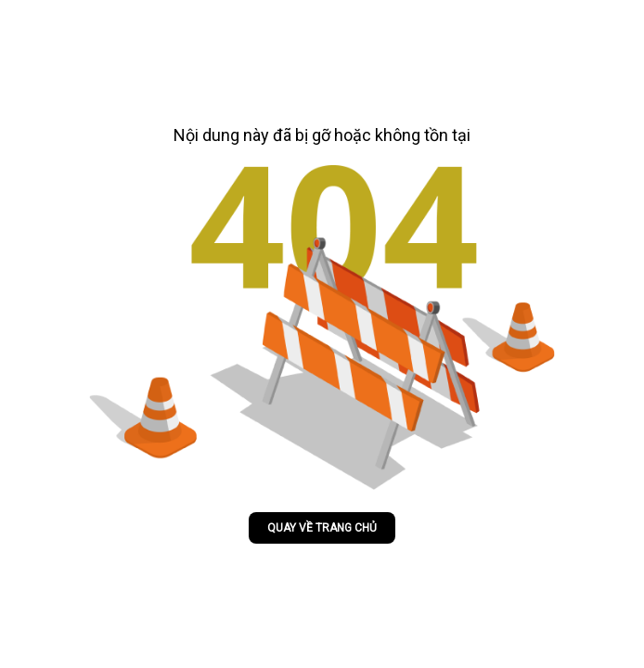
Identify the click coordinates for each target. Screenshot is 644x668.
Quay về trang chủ (322, 528)
